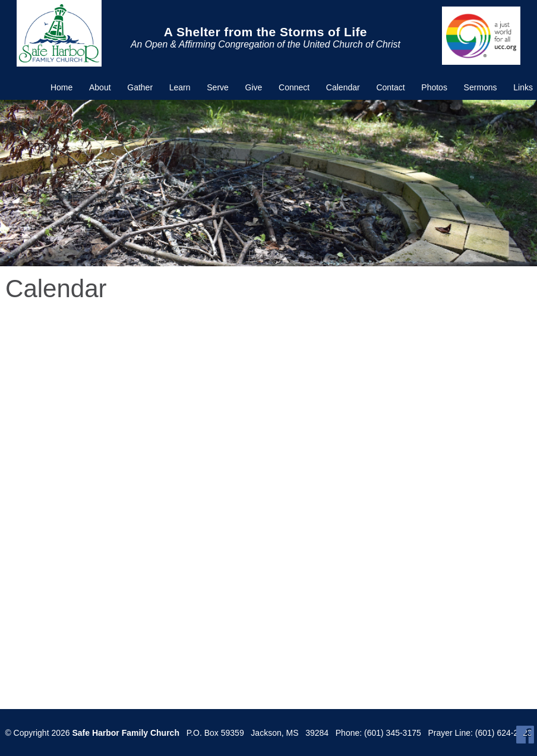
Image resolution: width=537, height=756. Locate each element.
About (100, 87)
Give (254, 87)
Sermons (481, 87)
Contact (390, 87)
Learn (180, 87)
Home (61, 87)
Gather (140, 87)
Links (523, 87)
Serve (218, 87)
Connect (294, 87)
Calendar (343, 87)
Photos (434, 87)
